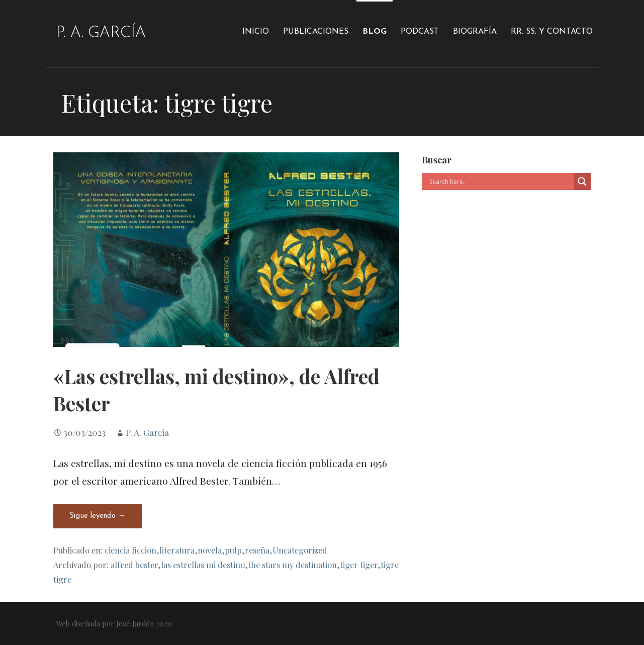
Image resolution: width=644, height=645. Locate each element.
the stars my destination (292, 565)
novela (210, 550)
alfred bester (134, 565)
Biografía (475, 32)
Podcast (420, 32)
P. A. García (101, 33)
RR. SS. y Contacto (552, 32)
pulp (233, 550)
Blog (375, 32)
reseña (257, 550)
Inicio (256, 32)
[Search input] (500, 181)
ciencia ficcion (130, 550)
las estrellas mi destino (203, 565)
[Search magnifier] (582, 181)
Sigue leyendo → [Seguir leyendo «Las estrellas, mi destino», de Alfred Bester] (98, 516)
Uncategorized (300, 550)
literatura (177, 550)
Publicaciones (316, 32)
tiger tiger (359, 565)
